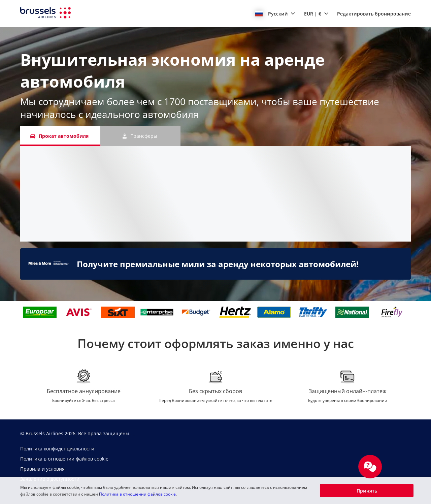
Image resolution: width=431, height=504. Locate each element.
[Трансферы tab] (140, 136)
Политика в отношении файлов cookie (137, 494)
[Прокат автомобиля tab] (60, 136)
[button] (275, 13)
